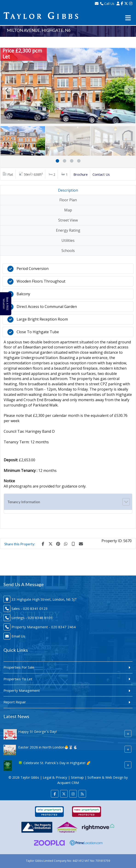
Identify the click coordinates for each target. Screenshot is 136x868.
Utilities (68, 240)
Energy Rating (68, 230)
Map (68, 210)
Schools (68, 251)
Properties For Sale (19, 667)
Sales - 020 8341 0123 (30, 608)
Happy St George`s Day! (37, 731)
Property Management (22, 690)
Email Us (18, 636)
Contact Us (101, 174)
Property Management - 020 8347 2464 (44, 627)
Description (68, 190)
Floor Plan (68, 200)
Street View (68, 220)
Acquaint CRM (68, 783)
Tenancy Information (24, 502)
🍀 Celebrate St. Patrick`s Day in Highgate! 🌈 (54, 763)
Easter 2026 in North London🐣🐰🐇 (48, 747)
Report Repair (15, 702)
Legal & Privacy (55, 777)
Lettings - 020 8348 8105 (32, 618)
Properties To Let (18, 679)
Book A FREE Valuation (6, 304)
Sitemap (77, 777)
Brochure (81, 174)
